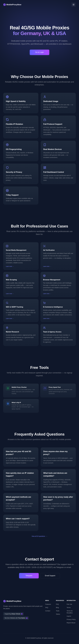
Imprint (69, 616)
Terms (69, 608)
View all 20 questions (39, 536)
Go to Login (40, 52)
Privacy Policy (71, 619)
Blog (57, 608)
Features (48, 604)
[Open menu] (74, 5)
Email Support (50, 576)
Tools (58, 611)
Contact (48, 611)
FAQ (47, 608)
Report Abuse (71, 623)
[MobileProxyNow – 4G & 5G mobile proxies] (12, 5)
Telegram (29, 576)
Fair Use (69, 604)
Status (58, 614)
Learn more (10, 266)
